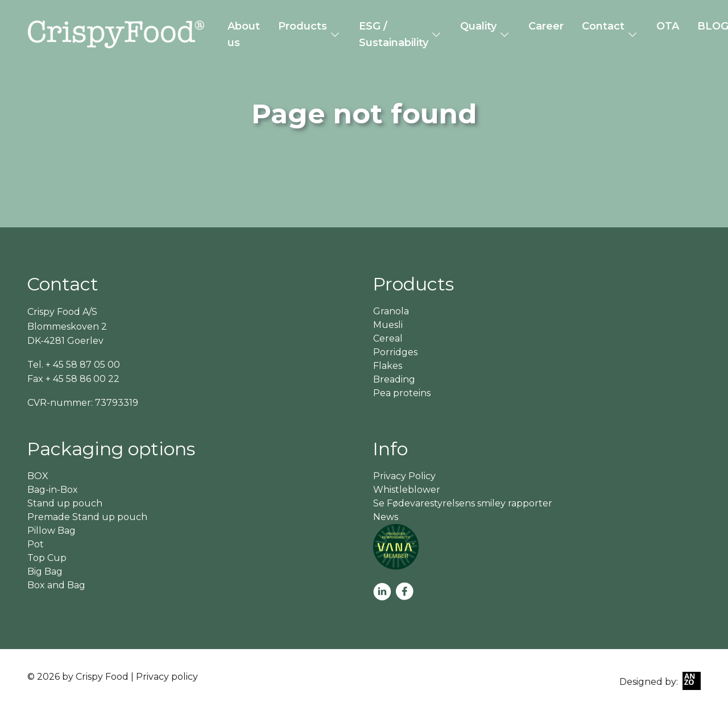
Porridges (395, 352)
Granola (391, 311)
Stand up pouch (65, 503)
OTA (668, 26)
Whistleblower (407, 490)
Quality (478, 26)
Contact (603, 26)
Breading (394, 379)
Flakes (388, 366)
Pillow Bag (51, 531)
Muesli (388, 325)
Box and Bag (56, 585)
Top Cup (47, 558)
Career (546, 26)
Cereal (388, 338)
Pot (36, 544)
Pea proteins (402, 393)
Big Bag (45, 571)
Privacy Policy (404, 476)
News (386, 517)
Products (303, 26)
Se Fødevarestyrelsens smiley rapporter (463, 503)
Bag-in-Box (53, 490)
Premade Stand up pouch (87, 517)
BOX (38, 476)
